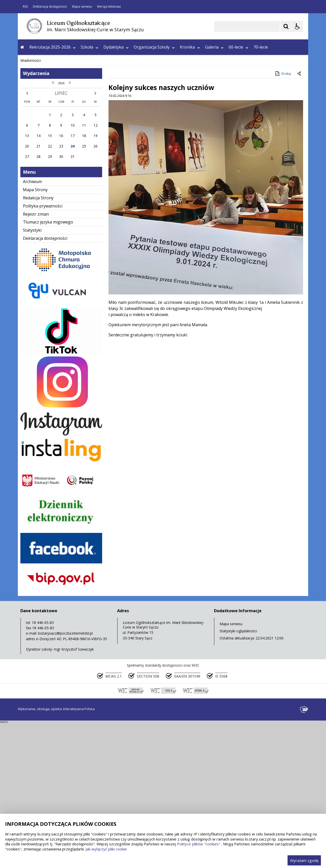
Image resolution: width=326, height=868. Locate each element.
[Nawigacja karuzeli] (48, 190)
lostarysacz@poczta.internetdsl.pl (65, 778)
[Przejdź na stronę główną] (22, 47)
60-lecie (239, 47)
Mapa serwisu (82, 7)
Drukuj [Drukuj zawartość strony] (283, 218)
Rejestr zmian (36, 359)
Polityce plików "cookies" (199, 844)
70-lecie (261, 47)
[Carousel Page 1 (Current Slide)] (67, 190)
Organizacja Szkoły (154, 47)
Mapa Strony (35, 335)
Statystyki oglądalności (238, 776)
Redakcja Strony (38, 343)
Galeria (214, 47)
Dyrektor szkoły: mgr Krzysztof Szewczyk (60, 794)
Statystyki (32, 375)
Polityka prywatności (43, 351)
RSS (25, 7)
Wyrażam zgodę (304, 860)
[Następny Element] (55, 190)
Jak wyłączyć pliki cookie (106, 849)
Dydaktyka (116, 47)
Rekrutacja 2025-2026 (52, 47)
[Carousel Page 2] (72, 190)
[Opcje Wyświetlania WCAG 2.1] (297, 26)
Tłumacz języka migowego (48, 367)
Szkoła (90, 47)
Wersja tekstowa (109, 7)
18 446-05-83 (43, 767)
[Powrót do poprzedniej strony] (300, 219)
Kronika (190, 47)
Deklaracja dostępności (50, 7)
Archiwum (32, 326)
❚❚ (28, 190)
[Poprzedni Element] (42, 190)
